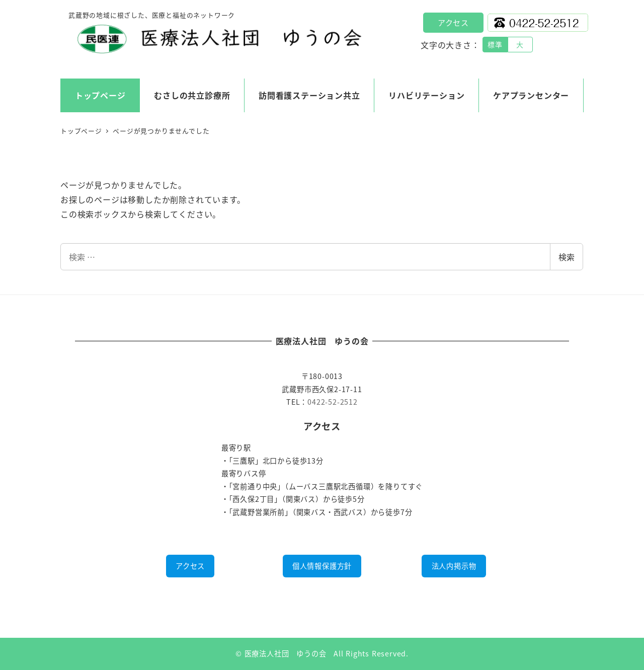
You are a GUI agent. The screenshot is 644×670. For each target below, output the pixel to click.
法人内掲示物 (454, 566)
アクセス (453, 22)
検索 (567, 257)
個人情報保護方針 (322, 566)
